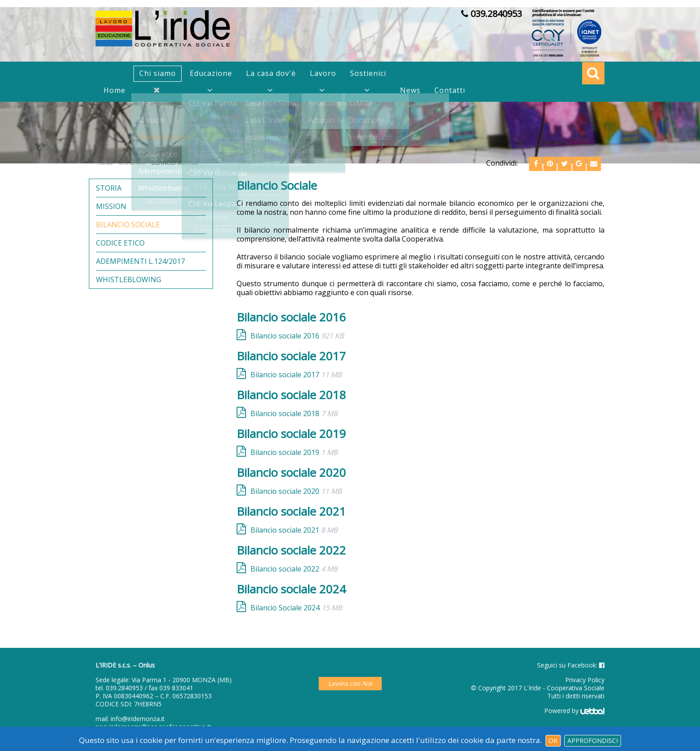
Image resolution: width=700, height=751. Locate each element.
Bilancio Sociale (128, 225)
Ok (553, 741)
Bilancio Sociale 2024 (296, 607)
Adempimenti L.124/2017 (140, 261)
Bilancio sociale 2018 (294, 413)
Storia (109, 188)
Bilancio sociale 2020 (296, 491)
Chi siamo (158, 73)
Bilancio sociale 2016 (297, 336)
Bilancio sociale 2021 (294, 530)
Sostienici (368, 73)
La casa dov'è (271, 73)
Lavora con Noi (350, 683)
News (410, 90)
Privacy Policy (585, 680)
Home (115, 90)
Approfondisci (593, 741)
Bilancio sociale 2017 (296, 374)
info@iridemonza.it (138, 719)
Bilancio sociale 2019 (294, 452)
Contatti (450, 90)
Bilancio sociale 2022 (294, 569)
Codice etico (120, 243)
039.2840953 (124, 688)
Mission (111, 207)
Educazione (211, 73)
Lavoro (323, 73)
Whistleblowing (129, 280)
